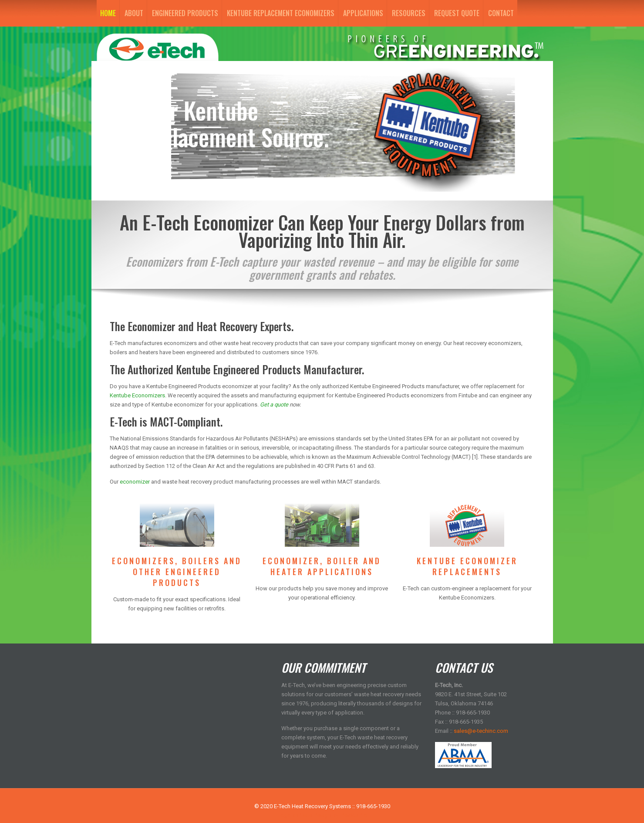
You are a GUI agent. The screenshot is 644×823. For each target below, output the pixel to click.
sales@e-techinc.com (481, 731)
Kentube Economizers (137, 395)
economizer (135, 482)
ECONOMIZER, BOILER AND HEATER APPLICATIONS (322, 566)
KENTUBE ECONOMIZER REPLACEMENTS (467, 566)
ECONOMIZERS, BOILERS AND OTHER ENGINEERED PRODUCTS (177, 572)
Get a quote (274, 405)
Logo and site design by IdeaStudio (322, 815)
